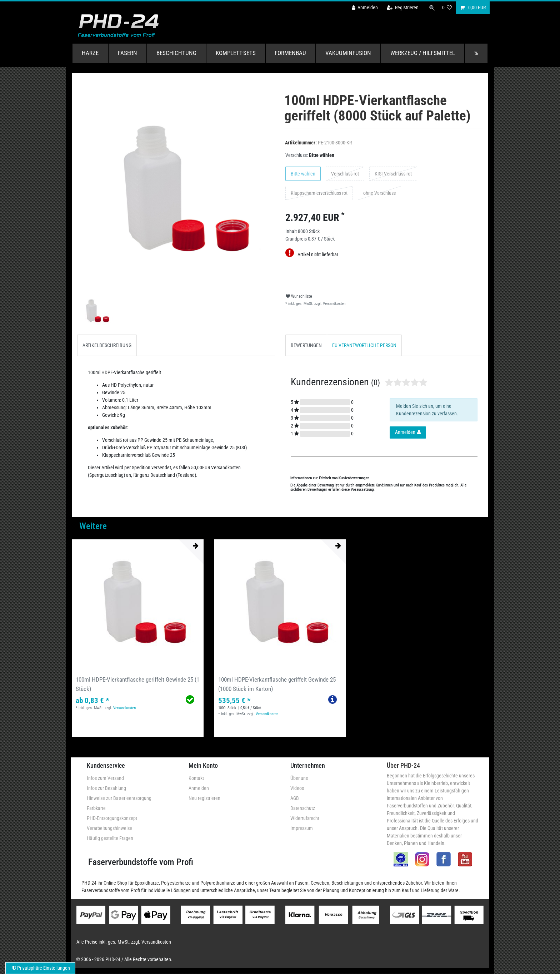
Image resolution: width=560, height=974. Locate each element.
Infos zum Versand (105, 778)
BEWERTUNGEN (306, 345)
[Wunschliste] (447, 8)
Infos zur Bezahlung (106, 788)
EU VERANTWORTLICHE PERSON (364, 345)
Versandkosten (334, 304)
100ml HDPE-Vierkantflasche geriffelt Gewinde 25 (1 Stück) (137, 684)
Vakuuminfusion (348, 53)
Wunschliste (299, 296)
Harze (90, 53)
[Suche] (431, 8)
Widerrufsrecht (305, 818)
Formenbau (290, 53)
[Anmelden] (362, 8)
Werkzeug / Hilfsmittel (423, 53)
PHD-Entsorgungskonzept (112, 818)
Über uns (299, 778)
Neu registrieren (204, 798)
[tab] (107, 345)
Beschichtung (176, 53)
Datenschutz (303, 808)
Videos (297, 788)
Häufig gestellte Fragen (110, 838)
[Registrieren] (401, 8)
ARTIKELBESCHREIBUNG (107, 345)
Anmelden (199, 788)
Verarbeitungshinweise (109, 828)
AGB (295, 798)
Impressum (302, 828)
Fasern (127, 53)
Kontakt (196, 778)
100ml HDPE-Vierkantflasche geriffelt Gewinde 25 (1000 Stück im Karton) (277, 684)
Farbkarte (96, 808)
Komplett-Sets (236, 53)
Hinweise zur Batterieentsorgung (119, 798)
